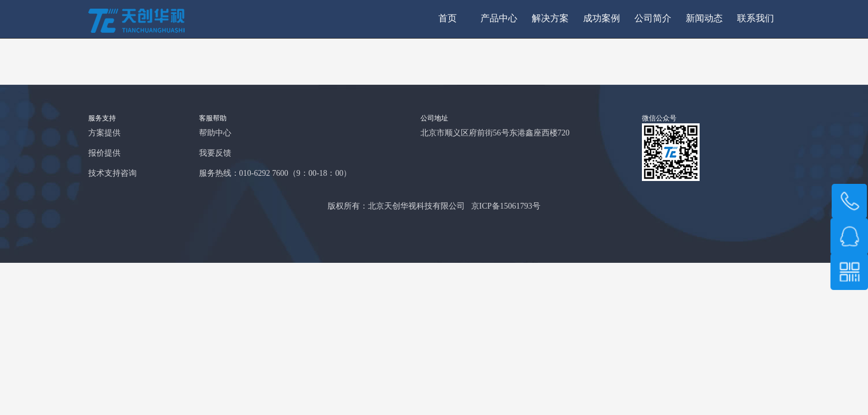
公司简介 (653, 19)
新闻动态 (704, 19)
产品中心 (499, 19)
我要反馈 (215, 154)
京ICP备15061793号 (506, 207)
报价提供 (104, 154)
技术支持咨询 (112, 174)
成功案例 (602, 19)
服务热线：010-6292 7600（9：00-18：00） (275, 174)
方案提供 (104, 133)
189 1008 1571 (850, 201)
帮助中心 (215, 133)
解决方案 (550, 19)
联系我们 (756, 19)
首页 (448, 19)
